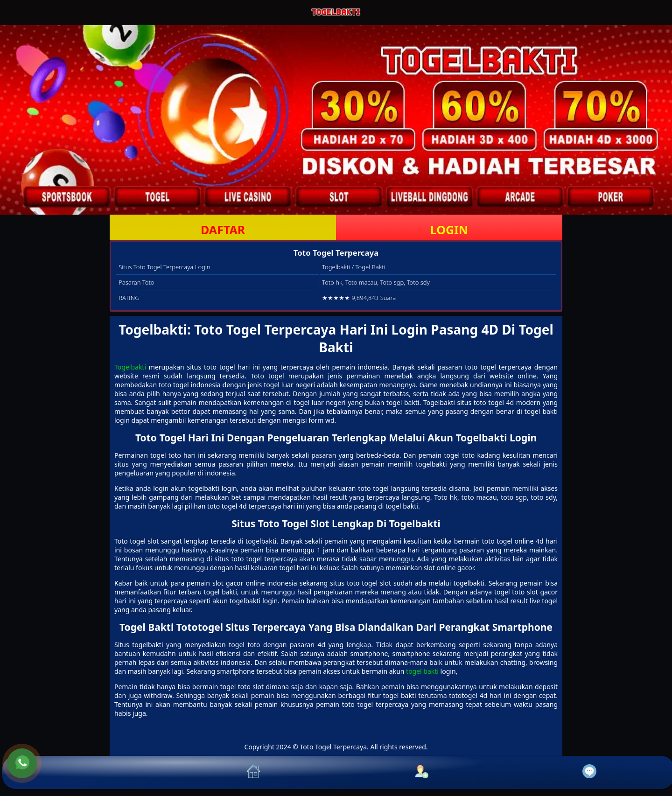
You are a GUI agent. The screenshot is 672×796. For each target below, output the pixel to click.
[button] (86, 772)
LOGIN (449, 230)
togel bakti (422, 671)
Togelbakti (130, 367)
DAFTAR (223, 230)
